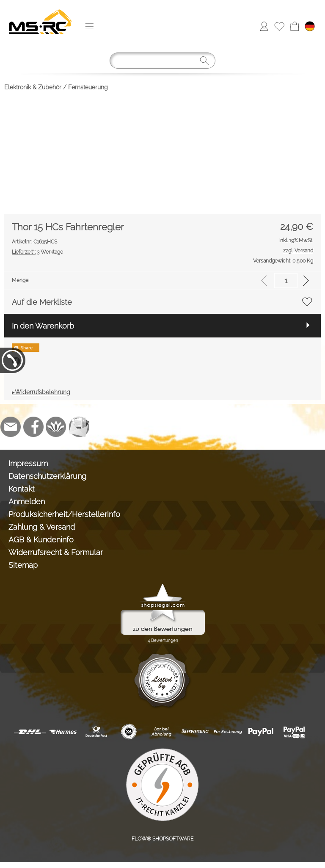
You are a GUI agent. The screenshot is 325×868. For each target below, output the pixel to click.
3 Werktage (37, 252)
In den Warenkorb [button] (43, 326)
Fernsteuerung (88, 87)
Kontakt (22, 489)
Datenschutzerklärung (47, 476)
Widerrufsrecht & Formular (56, 552)
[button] (89, 26)
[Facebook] (33, 427)
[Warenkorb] (295, 26)
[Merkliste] (279, 26)
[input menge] (286, 281)
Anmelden (27, 502)
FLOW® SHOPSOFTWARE (162, 839)
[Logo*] (40, 9)
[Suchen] (162, 61)
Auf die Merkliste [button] (42, 302)
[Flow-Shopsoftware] (56, 427)
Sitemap (23, 565)
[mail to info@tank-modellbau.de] (11, 427)
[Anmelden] (264, 26)
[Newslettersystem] (79, 427)
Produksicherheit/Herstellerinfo (64, 514)
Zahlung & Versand (42, 527)
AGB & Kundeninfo (41, 540)
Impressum (28, 463)
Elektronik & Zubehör (33, 87)
